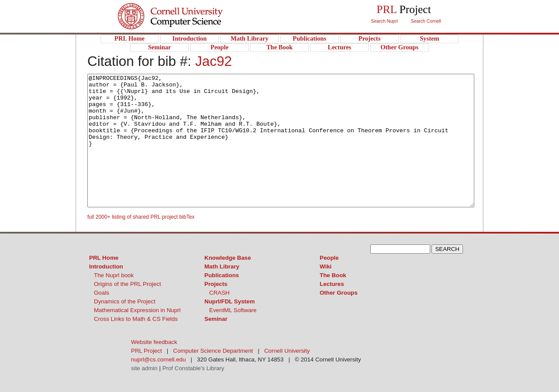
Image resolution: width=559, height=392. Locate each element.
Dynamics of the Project (125, 301)
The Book (333, 275)
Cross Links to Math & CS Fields (136, 319)
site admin (144, 368)
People (329, 258)
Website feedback (154, 342)
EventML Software (233, 310)
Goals (102, 293)
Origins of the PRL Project (128, 284)
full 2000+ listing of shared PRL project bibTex (141, 217)
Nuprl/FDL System (229, 301)
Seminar (216, 319)
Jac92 (214, 61)
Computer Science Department (213, 351)
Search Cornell (426, 21)
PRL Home (104, 258)
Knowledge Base (228, 258)
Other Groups (339, 293)
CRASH (219, 293)
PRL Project (188, 25)
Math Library (222, 266)
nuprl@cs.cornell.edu (158, 359)
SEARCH (447, 249)
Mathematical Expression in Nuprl (137, 310)
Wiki (326, 266)
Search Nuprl (384, 21)
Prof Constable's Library (193, 368)
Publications (222, 275)
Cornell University (188, 8)
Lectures (332, 284)
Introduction (106, 266)
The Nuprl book (114, 275)
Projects (216, 284)
